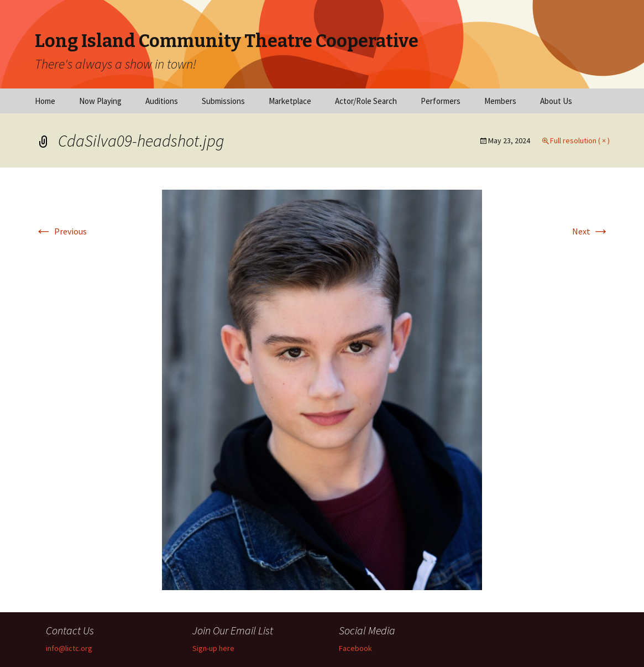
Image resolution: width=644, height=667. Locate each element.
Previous (61, 231)
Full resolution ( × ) (580, 140)
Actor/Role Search (366, 101)
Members (500, 101)
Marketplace (290, 101)
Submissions (223, 101)
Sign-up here (213, 648)
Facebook (355, 648)
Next (591, 231)
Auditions (162, 101)
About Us (556, 101)
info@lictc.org (69, 648)
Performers (441, 101)
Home (45, 101)
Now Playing (100, 101)
